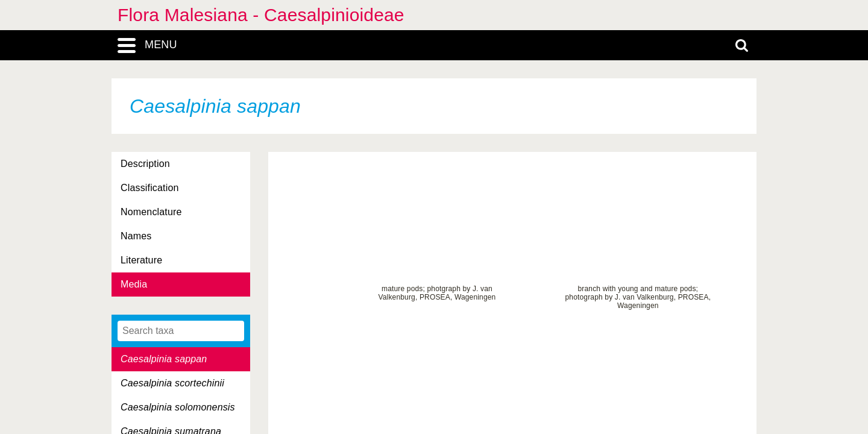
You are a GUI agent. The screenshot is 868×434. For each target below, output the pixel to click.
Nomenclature (151, 212)
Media (134, 284)
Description (145, 164)
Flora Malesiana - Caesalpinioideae (261, 15)
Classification (150, 188)
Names (136, 236)
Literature (141, 260)
